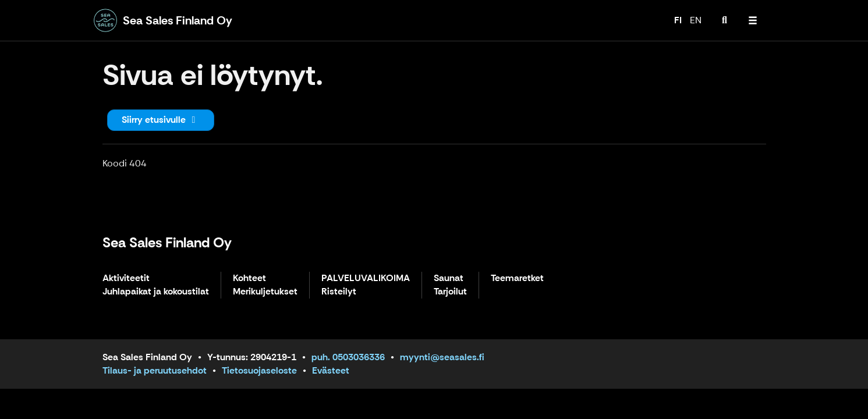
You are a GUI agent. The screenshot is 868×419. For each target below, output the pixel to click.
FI (678, 20)
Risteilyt (339, 292)
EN (696, 20)
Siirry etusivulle (161, 120)
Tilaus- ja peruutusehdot (155, 370)
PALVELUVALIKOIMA (366, 278)
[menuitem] (725, 20)
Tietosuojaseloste (259, 370)
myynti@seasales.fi (442, 357)
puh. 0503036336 (348, 357)
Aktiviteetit (126, 278)
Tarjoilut (450, 292)
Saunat (449, 278)
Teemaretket (517, 278)
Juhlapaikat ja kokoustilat (156, 292)
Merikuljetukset (265, 292)
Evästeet (331, 370)
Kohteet (249, 278)
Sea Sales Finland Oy (167, 242)
